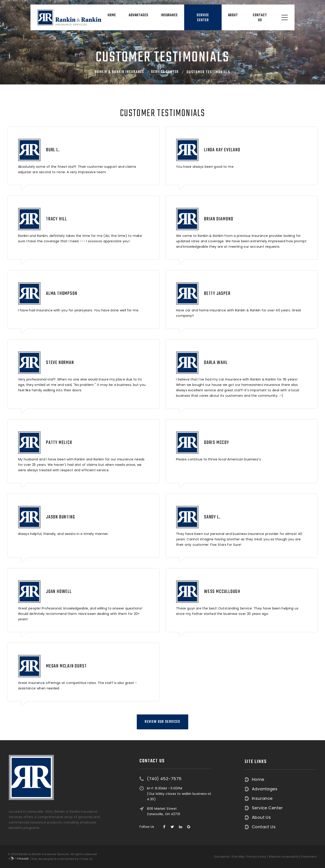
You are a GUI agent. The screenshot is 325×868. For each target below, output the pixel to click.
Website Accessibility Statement (293, 857)
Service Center (203, 18)
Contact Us (260, 18)
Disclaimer (222, 857)
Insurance (169, 15)
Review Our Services (162, 722)
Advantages (138, 15)
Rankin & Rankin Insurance (120, 72)
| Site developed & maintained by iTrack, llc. (51, 859)
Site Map (238, 857)
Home (112, 15)
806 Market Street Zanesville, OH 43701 (164, 784)
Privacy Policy (257, 857)
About (233, 15)
